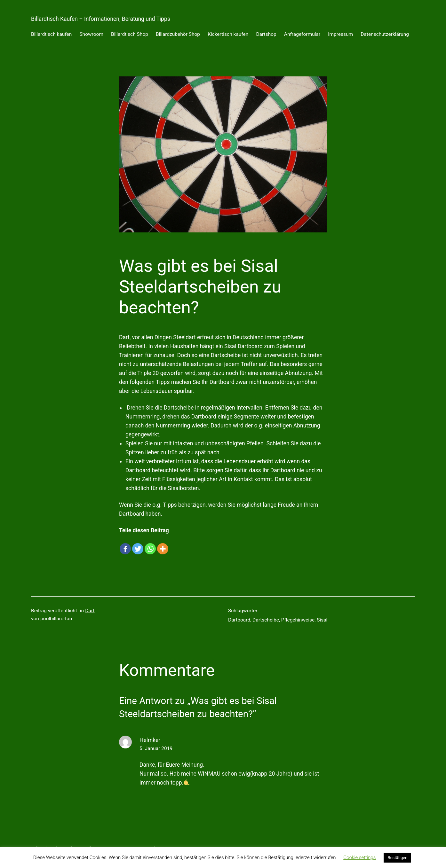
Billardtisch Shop (130, 34)
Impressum (340, 34)
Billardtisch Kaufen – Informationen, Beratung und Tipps (101, 19)
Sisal (322, 620)
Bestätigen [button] (397, 858)
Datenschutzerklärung (385, 34)
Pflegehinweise (298, 620)
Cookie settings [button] (359, 857)
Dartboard (239, 620)
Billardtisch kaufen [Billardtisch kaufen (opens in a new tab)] (51, 34)
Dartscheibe (266, 620)
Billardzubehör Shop (178, 34)
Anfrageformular (302, 34)
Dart (90, 611)
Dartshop (266, 34)
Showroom (91, 34)
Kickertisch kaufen (228, 34)
